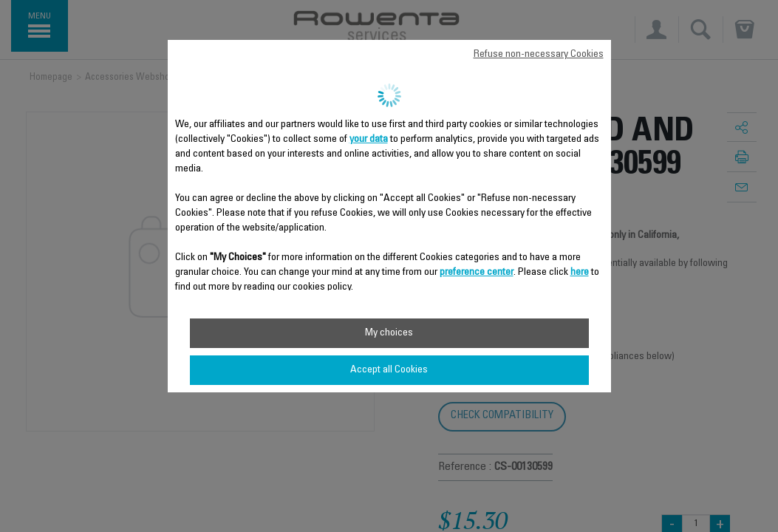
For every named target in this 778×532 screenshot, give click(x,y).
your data (369, 140)
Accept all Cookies (389, 370)
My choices (389, 333)
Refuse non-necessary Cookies (539, 55)
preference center (477, 273)
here (580, 273)
